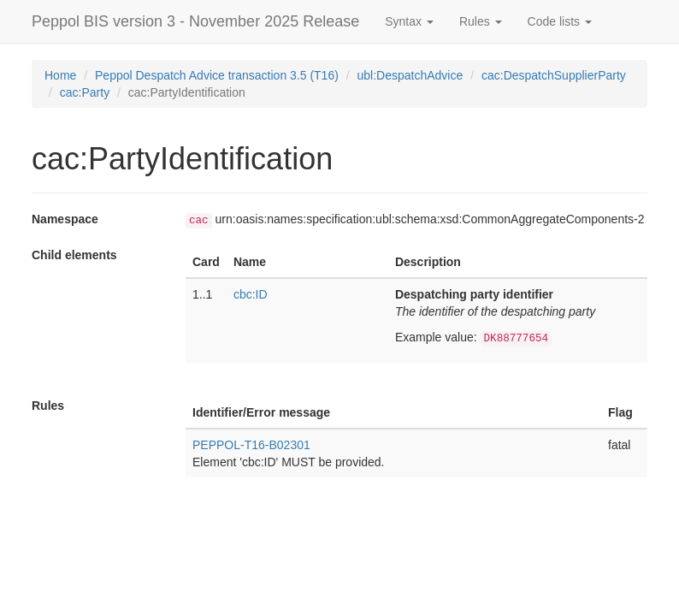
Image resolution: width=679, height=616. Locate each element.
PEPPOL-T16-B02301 (251, 445)
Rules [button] (481, 21)
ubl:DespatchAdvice (410, 75)
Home (60, 75)
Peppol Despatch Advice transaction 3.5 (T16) (217, 75)
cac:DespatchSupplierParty (554, 75)
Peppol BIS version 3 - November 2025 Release (195, 21)
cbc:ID (251, 294)
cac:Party (85, 92)
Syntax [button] (409, 21)
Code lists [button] (560, 21)
